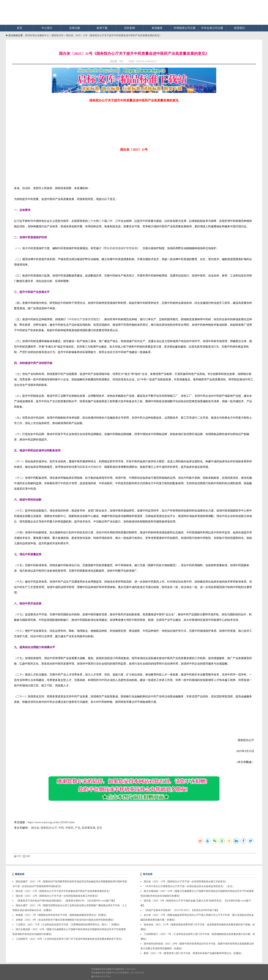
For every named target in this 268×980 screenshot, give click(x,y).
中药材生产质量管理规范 (84, 319)
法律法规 (75, 28)
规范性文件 (58, 35)
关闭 (26, 856)
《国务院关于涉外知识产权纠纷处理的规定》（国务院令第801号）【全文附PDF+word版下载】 (66, 901)
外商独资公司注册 (185, 28)
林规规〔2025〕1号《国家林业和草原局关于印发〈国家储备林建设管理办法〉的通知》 (62, 915)
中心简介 (47, 28)
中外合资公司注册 (212, 28)
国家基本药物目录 (91, 467)
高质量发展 (89, 828)
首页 (19, 28)
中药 (61, 828)
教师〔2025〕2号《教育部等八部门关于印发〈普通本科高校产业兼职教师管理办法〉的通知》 (193, 953)
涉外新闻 (130, 28)
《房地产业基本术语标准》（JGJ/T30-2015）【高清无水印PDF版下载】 (182, 910)
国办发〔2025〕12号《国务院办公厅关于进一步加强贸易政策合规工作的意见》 (58, 896)
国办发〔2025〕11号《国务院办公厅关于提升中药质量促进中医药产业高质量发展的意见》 (114, 35)
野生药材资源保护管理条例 (121, 248)
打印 (18, 856)
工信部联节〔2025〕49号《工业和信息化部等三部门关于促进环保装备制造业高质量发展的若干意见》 (70, 939)
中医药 (69, 828)
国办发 (35, 828)
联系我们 (240, 28)
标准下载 (102, 28)
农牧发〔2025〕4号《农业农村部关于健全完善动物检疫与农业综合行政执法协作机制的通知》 (65, 920)
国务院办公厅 (49, 828)
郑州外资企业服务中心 (37, 35)
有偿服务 (157, 28)
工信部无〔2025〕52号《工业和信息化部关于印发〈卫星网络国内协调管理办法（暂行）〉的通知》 (68, 925)
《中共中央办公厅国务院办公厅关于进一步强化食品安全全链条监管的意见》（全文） (189, 886)
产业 (78, 828)
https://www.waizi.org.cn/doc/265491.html (51, 822)
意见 (99, 828)
